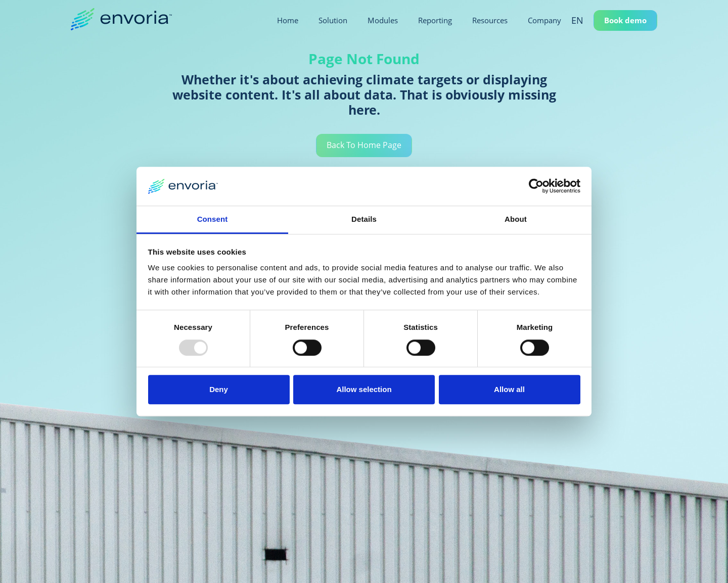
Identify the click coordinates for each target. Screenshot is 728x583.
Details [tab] (364, 219)
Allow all (509, 389)
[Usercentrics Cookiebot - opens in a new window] (536, 186)
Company (544, 20)
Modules (383, 20)
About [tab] (516, 219)
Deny (219, 389)
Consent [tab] (213, 219)
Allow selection (364, 389)
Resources (490, 20)
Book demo (625, 20)
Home (288, 20)
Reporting (435, 20)
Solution (333, 20)
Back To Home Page (364, 146)
